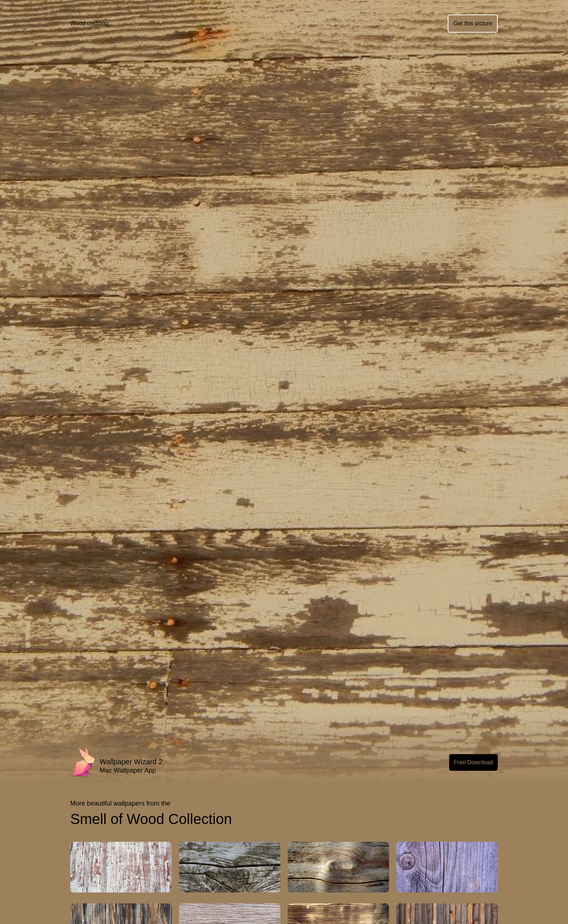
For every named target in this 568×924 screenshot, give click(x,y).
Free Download (474, 762)
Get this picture (473, 23)
